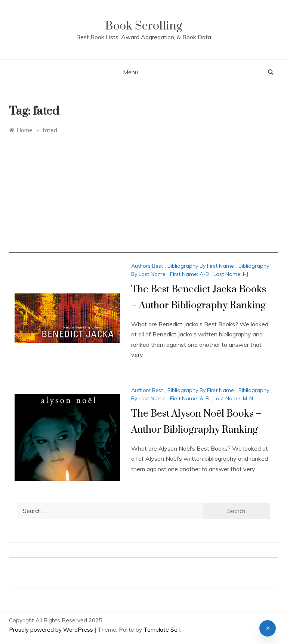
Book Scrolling (143, 26)
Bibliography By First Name (201, 266)
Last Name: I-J (231, 274)
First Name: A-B (189, 274)
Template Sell (162, 630)
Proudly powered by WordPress (52, 630)
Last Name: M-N (233, 398)
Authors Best (147, 266)
